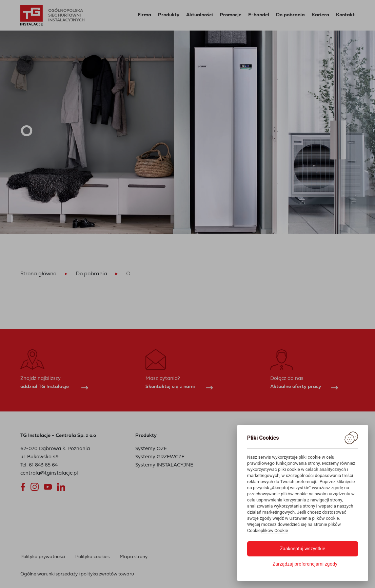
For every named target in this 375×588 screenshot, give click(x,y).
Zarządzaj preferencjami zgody (305, 564)
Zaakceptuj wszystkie (303, 549)
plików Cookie (274, 530)
